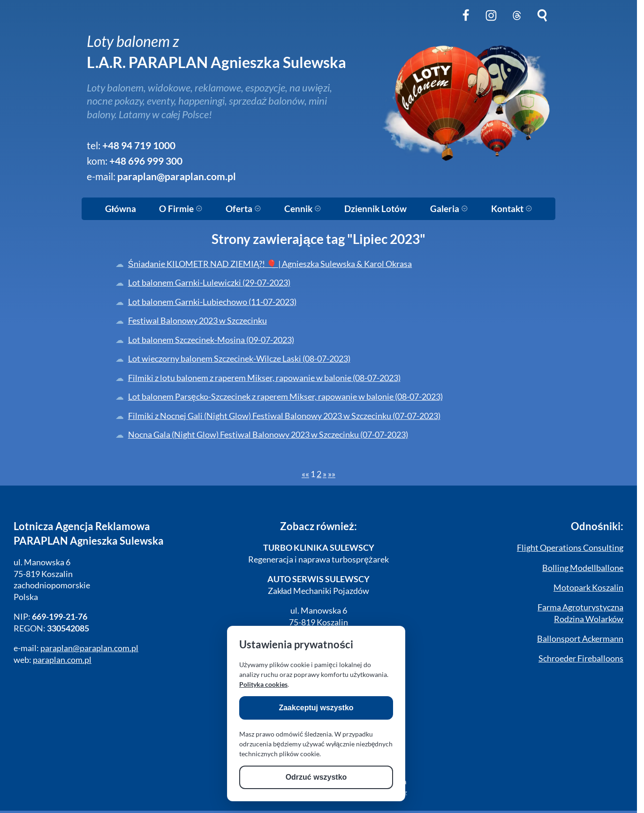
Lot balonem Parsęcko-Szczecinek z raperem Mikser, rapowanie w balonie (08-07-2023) (285, 397)
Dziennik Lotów (375, 209)
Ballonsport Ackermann (580, 639)
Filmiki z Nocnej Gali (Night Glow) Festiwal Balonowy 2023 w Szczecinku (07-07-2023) (284, 416)
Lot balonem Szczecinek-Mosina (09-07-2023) (211, 340)
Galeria (449, 209)
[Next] (325, 474)
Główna (121, 209)
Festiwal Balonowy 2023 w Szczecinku (197, 321)
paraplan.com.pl (62, 660)
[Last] (332, 474)
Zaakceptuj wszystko (316, 708)
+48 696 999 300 (146, 161)
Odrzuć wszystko (316, 777)
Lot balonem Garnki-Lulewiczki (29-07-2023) (209, 283)
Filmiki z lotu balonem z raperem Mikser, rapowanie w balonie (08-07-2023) (264, 378)
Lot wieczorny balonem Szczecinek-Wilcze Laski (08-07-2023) (239, 359)
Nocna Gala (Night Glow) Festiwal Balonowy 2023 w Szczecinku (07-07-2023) (268, 435)
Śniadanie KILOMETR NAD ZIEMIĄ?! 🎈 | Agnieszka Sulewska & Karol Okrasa (270, 264)
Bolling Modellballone (583, 568)
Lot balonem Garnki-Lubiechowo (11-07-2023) (212, 302)
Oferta (243, 209)
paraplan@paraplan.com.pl (177, 176)
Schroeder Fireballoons (581, 658)
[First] (305, 474)
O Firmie (181, 209)
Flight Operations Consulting (570, 548)
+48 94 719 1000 (139, 145)
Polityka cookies (263, 684)
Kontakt (512, 209)
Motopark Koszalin (588, 588)
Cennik (303, 209)
